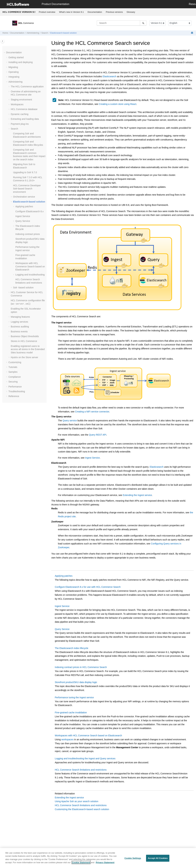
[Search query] (122, 23)
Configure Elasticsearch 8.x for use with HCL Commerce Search (88, 587)
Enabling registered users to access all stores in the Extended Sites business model (28, 349)
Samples (13, 372)
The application (27, 87)
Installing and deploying (21, 62)
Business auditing (20, 327)
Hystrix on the (24, 357)
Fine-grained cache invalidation (71, 712)
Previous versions (114, 12)
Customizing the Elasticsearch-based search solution (82, 809)
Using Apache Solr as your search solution (76, 801)
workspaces (67, 739)
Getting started (16, 57)
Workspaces (17, 104)
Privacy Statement (105, 864)
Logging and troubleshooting (30, 275)
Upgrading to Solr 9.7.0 (25, 172)
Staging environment (21, 100)
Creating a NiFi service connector (92, 412)
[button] (5, 53)
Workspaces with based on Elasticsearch (30, 266)
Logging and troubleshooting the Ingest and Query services (85, 758)
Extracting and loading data (25, 119)
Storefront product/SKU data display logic (76, 682)
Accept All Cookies (158, 860)
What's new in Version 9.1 (71, 12)
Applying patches (24, 206)
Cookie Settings (133, 860)
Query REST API (98, 435)
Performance (15, 387)
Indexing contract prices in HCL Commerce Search (81, 667)
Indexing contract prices (28, 234)
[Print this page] (192, 33)
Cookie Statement (81, 864)
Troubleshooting (17, 391)
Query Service (23, 221)
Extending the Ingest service (137, 495)
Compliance (15, 377)
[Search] (143, 23)
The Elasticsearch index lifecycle (71, 648)
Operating (13, 72)
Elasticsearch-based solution (64, 33)
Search (45, 33)
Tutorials (13, 367)
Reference (14, 396)
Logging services (19, 322)
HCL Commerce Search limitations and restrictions (81, 770)
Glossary (131, 12)
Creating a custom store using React (117, 104)
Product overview (47, 12)
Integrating (14, 77)
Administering (33, 33)
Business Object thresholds (25, 336)
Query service (70, 421)
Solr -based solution (23, 288)
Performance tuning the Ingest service (74, 697)
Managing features (20, 317)
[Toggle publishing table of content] (3, 41)
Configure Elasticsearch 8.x (29, 211)
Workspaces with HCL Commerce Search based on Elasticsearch (88, 735)
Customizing (15, 362)
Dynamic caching (20, 114)
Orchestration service (24, 197)
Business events (19, 332)
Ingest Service (23, 216)
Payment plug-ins (20, 124)
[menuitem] (47, 12)
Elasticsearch (109, 76)
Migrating (13, 67)
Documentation (95, 12)
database (24, 109)
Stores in (24, 341)
